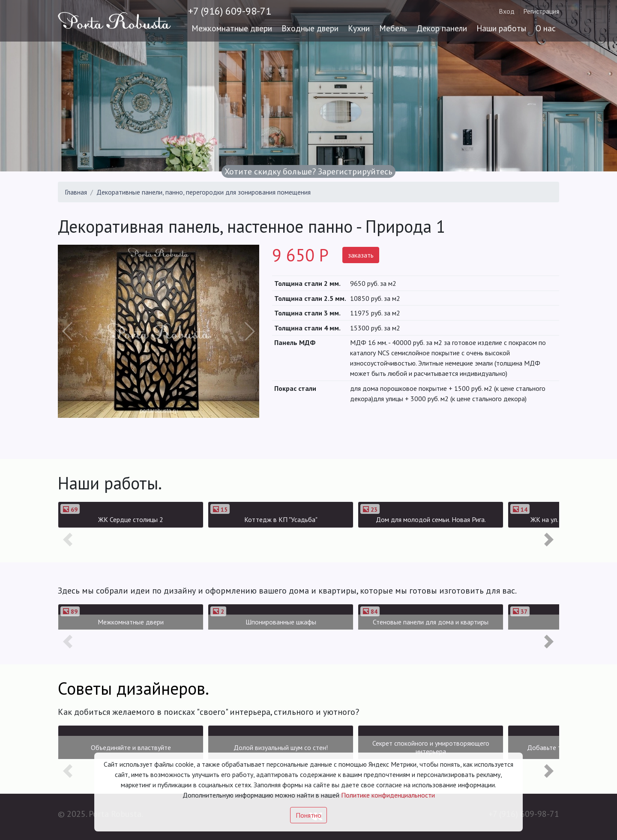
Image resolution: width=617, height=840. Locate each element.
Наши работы (501, 28)
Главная (76, 192)
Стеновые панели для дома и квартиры (431, 622)
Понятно (308, 815)
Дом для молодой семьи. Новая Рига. (431, 519)
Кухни (359, 28)
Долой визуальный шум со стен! (281, 747)
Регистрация (541, 11)
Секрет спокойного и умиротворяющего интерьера (431, 747)
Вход (507, 11)
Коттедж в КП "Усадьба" (281, 519)
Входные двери (310, 28)
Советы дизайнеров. (133, 688)
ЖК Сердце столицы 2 (131, 519)
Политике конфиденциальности (388, 795)
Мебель (393, 28)
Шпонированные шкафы (281, 622)
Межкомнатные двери (232, 28)
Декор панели (442, 28)
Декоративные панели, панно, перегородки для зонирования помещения (204, 192)
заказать (361, 255)
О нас (546, 28)
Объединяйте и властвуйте (131, 747)
